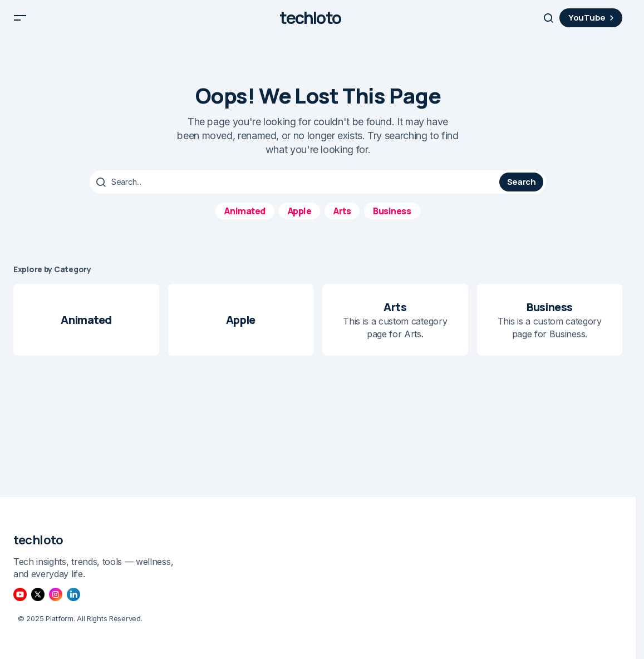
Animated (245, 219)
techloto (310, 22)
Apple (300, 219)
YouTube (593, 22)
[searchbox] (296, 190)
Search (522, 190)
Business (392, 219)
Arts (342, 219)
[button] (20, 22)
